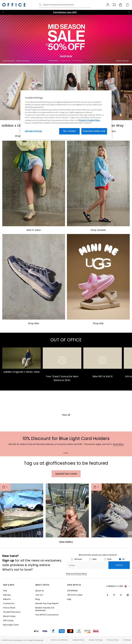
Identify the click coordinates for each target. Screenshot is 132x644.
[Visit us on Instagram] (121, 601)
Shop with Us (74, 591)
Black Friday (9, 622)
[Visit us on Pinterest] (114, 601)
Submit (119, 571)
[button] (22, 516)
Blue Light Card (11, 631)
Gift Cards (8, 627)
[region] (66, 115)
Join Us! (39, 601)
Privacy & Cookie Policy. (89, 120)
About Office (42, 591)
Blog (38, 605)
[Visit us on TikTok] (128, 601)
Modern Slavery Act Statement (45, 615)
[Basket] (119, 5)
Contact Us (9, 610)
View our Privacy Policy (76, 580)
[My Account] (106, 5)
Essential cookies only (94, 131)
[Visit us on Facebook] (107, 601)
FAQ (5, 597)
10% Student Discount (65, 12)
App (69, 605)
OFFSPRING (72, 597)
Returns (7, 605)
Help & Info (9, 591)
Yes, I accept (69, 131)
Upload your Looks (66, 480)
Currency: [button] (118, 593)
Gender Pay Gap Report (47, 610)
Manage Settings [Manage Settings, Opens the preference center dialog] (34, 131)
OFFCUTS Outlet (75, 601)
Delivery (7, 601)
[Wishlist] (113, 5)
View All (66, 421)
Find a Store (9, 614)
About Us (40, 597)
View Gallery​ (66, 548)
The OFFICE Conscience (47, 621)
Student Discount (12, 618)
